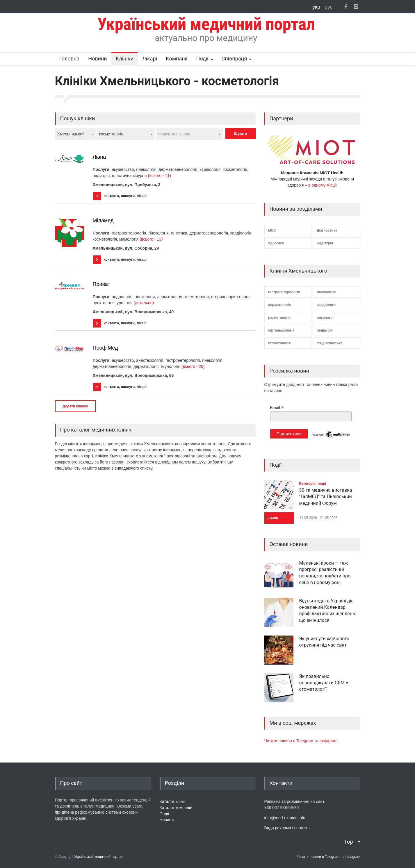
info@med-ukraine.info (285, 818)
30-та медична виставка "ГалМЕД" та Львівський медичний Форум (326, 497)
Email (277, 408)
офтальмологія (281, 330)
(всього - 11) (160, 176)
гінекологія (326, 292)
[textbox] (189, 134)
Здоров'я (276, 243)
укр (317, 7)
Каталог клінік (173, 801)
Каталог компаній (176, 808)
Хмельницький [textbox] (71, 134)
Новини (98, 59)
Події (202, 59)
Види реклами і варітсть (287, 828)
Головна (70, 59)
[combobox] (75, 134)
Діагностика (327, 230)
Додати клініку (75, 406)
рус (329, 7)
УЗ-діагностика (330, 343)
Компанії (177, 59)
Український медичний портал (98, 857)
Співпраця (234, 59)
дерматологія (280, 305)
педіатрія (325, 330)
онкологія (325, 318)
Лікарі (150, 59)
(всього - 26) (193, 366)
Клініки (125, 59)
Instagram (328, 741)
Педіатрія (325, 243)
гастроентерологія (284, 292)
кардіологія (327, 305)
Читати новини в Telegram (289, 741)
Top (348, 842)
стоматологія (279, 343)
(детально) (144, 303)
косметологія (279, 318)
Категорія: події (313, 484)
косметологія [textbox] (111, 134)
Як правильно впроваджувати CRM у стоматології (324, 683)
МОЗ (272, 230)
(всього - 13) (151, 239)
